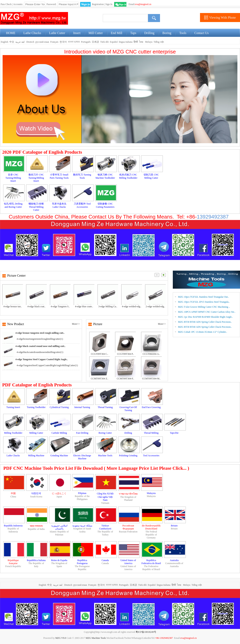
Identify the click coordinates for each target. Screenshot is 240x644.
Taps (133, 33)
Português (86, 42)
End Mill (116, 33)
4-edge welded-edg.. (132, 306)
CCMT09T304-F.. (125, 379)
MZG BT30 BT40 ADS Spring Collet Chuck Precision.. (205, 322)
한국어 (63, 42)
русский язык (42, 42)
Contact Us (202, 33)
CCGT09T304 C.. (100, 354)
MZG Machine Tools (96, 638)
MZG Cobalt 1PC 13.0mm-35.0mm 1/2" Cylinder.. (202, 332)
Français (54, 42)
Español (114, 42)
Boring (167, 33)
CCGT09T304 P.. (125, 354)
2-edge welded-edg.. (155, 306)
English (4, 42)
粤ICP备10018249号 (146, 632)
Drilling (149, 33)
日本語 (95, 42)
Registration (98, 4)
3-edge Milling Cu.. (108, 306)
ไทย (141, 42)
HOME (11, 33)
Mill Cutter (96, 33)
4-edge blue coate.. (84, 306)
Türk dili (104, 42)
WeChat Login (120, 4)
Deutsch (30, 42)
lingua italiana (126, 42)
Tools (183, 33)
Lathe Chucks (32, 33)
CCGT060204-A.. (151, 354)
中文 (12, 42)
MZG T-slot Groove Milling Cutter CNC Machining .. (204, 307)
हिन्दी (136, 42)
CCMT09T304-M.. (151, 379)
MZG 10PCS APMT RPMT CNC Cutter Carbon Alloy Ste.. (207, 312)
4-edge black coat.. (36, 306)
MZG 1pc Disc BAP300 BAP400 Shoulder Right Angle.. (205, 317)
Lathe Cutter (57, 33)
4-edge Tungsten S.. (60, 306)
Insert (77, 33)
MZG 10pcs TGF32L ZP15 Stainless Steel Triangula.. (204, 302)
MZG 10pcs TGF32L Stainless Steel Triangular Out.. (203, 297)
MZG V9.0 (61, 638)
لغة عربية (20, 42)
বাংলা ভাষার (74, 42)
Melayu (149, 42)
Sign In (109, 4)
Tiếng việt (159, 42)
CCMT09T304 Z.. (100, 379)
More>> (76, 324)
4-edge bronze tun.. (13, 306)
